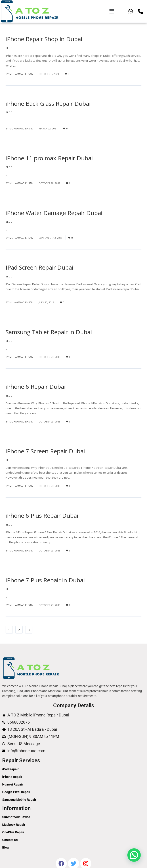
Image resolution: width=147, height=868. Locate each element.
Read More (24, 65)
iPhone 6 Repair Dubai (36, 386)
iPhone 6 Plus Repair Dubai (42, 515)
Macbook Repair (14, 825)
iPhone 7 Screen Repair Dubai (45, 451)
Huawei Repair (13, 784)
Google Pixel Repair (16, 792)
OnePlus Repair (13, 832)
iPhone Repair (12, 777)
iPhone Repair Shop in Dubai (44, 39)
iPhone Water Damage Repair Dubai (54, 213)
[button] (111, 11)
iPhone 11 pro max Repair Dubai (49, 158)
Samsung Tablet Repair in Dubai (49, 332)
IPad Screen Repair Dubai (39, 267)
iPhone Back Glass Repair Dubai (48, 103)
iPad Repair (10, 769)
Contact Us (10, 840)
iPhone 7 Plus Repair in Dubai (45, 580)
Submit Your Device (16, 817)
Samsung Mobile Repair (19, 800)
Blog (9, 48)
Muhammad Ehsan (21, 74)
